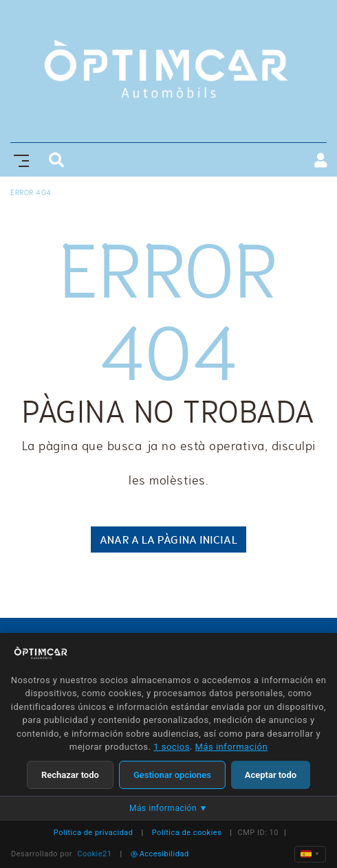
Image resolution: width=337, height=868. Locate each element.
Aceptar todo (271, 775)
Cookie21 (94, 854)
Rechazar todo (70, 775)
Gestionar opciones (172, 775)
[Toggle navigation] (19, 159)
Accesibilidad (160, 854)
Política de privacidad (94, 833)
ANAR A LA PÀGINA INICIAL (168, 539)
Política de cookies (187, 833)
